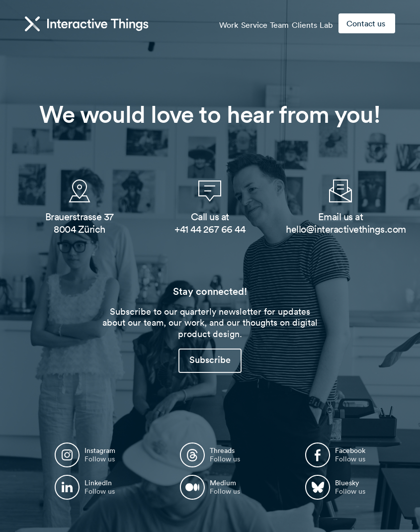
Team (264, 24)
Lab (323, 24)
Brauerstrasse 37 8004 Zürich (80, 223)
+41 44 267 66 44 (210, 229)
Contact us (366, 23)
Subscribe (210, 360)
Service (232, 24)
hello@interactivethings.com (346, 229)
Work (201, 24)
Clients (295, 24)
